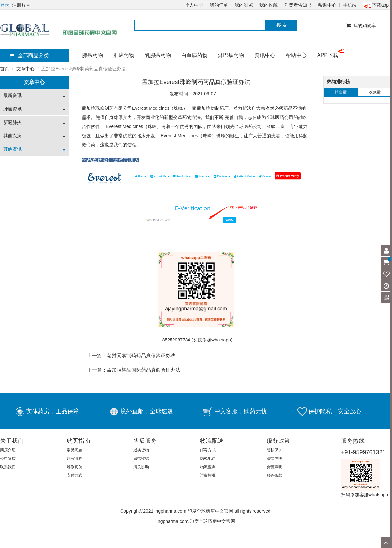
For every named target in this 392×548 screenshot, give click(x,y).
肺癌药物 (92, 55)
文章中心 (25, 69)
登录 (5, 5)
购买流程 (74, 458)
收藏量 (375, 92)
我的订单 (219, 5)
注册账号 (21, 5)
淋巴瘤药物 (231, 55)
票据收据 (141, 458)
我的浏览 (244, 5)
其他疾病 (12, 136)
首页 (5, 69)
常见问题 (74, 450)
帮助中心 (327, 5)
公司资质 (8, 458)
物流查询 (208, 467)
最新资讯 (12, 95)
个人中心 (194, 5)
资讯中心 (265, 55)
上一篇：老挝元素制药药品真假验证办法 (131, 355)
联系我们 (8, 467)
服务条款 (274, 475)
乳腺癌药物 (158, 55)
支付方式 (74, 475)
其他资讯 (12, 149)
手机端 (350, 5)
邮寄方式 (208, 450)
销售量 (341, 92)
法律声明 (274, 458)
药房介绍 (8, 450)
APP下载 (328, 55)
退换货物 (141, 450)
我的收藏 (269, 5)
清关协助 (141, 467)
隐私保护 (274, 450)
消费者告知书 (298, 5)
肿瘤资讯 (12, 109)
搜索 (282, 25)
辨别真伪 (74, 467)
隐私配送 (208, 458)
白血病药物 (194, 55)
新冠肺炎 (12, 122)
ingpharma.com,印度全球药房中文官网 (196, 521)
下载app (376, 5)
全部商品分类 (29, 55)
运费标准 (208, 475)
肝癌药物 (124, 55)
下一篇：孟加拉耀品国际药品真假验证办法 (134, 370)
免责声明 (274, 467)
